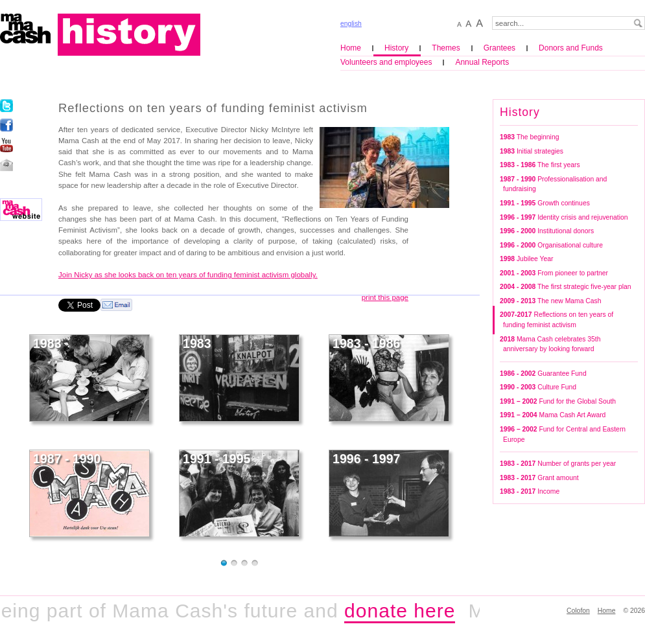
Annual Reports (482, 62)
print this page (385, 297)
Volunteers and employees (386, 62)
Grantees (499, 48)
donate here (404, 611)
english (351, 24)
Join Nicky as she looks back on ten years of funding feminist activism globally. (188, 275)
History (396, 48)
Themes (446, 48)
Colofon (578, 611)
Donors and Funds (571, 48)
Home (351, 48)
